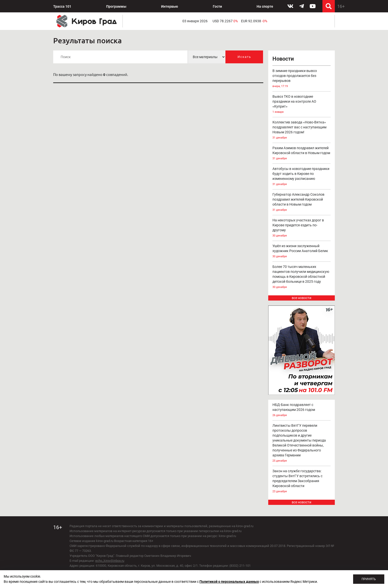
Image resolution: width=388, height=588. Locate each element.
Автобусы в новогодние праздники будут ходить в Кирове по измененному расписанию (302, 177)
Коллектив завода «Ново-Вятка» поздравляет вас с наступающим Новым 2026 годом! (302, 130)
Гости (217, 6)
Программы (116, 6)
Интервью (170, 6)
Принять (369, 579)
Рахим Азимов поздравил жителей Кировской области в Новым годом (302, 153)
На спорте (265, 6)
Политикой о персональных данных (229, 582)
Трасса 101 (62, 6)
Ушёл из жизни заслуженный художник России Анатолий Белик (302, 251)
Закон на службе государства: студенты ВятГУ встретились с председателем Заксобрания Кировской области (302, 482)
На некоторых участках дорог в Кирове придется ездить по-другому (302, 228)
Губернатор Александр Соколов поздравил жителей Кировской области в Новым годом (302, 202)
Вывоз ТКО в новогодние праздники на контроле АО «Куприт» (302, 105)
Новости (283, 59)
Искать (244, 57)
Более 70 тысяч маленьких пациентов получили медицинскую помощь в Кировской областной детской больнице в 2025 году (302, 277)
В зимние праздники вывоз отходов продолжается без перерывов (302, 79)
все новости (302, 298)
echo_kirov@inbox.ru (110, 561)
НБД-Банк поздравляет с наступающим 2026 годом (302, 410)
